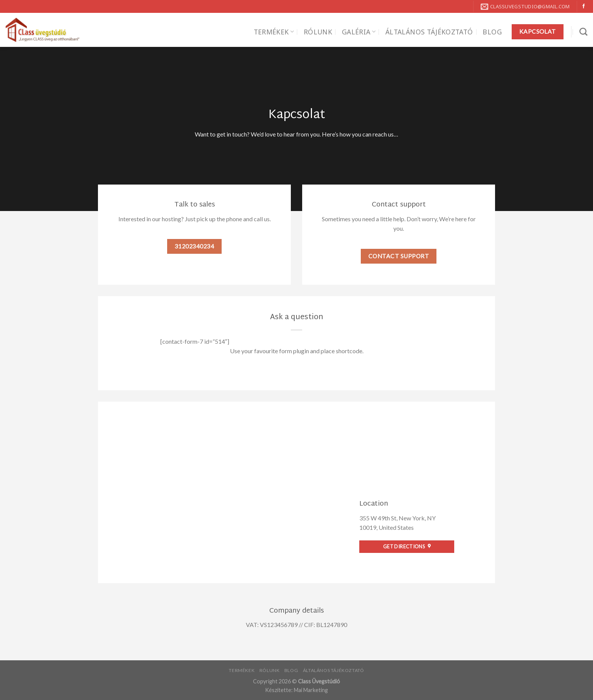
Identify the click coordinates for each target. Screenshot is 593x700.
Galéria (359, 32)
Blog (492, 32)
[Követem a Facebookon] (584, 6)
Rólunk (318, 32)
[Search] (583, 32)
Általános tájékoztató (429, 32)
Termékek (274, 32)
